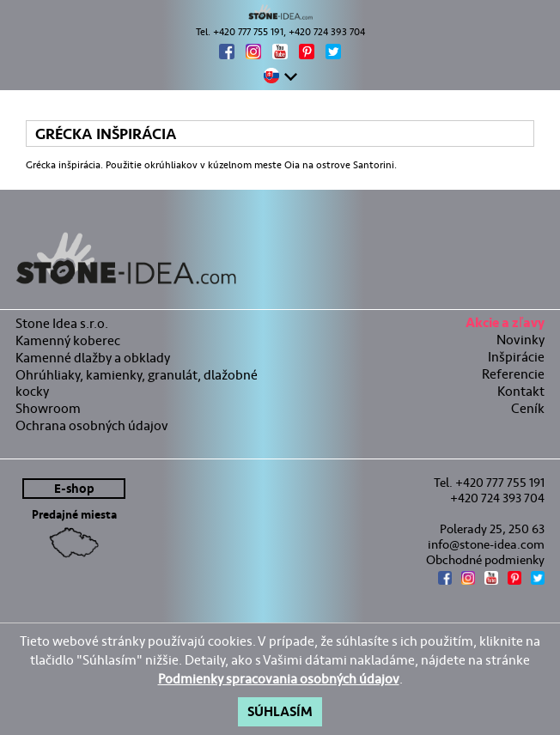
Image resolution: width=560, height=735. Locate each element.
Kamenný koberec (68, 340)
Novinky (520, 340)
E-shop (74, 489)
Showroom (48, 408)
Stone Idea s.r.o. (62, 323)
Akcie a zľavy (505, 325)
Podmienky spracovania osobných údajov (279, 679)
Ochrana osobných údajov (92, 425)
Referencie (513, 374)
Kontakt (521, 391)
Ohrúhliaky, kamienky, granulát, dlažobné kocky (137, 383)
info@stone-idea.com (486, 544)
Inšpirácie (516, 357)
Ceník (528, 408)
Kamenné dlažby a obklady (93, 358)
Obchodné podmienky (485, 560)
